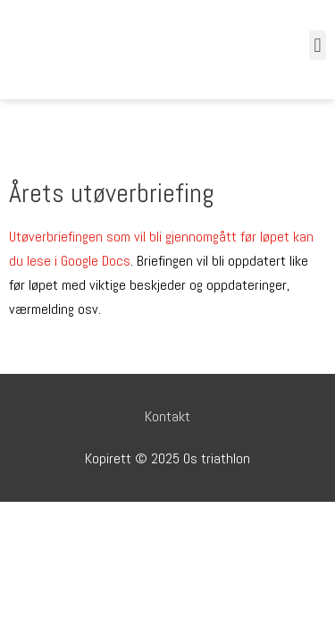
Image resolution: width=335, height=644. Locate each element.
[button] (318, 45)
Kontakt (167, 416)
